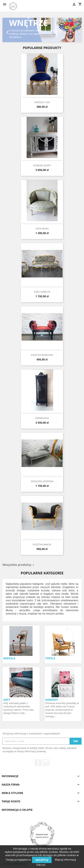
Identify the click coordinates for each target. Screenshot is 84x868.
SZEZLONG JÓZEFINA (42, 481)
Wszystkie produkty (19, 565)
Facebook (38, 763)
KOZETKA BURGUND (42, 355)
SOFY (7, 700)
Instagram (46, 763)
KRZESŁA (9, 658)
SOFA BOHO (42, 229)
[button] (8, 30)
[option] (42, 30)
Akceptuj (42, 860)
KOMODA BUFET (42, 165)
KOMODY (52, 700)
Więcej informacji (65, 860)
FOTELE (50, 658)
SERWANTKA (42, 418)
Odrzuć (41, 865)
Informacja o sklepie (17, 810)
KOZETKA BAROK (42, 544)
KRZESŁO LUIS (42, 102)
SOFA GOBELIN (42, 292)
